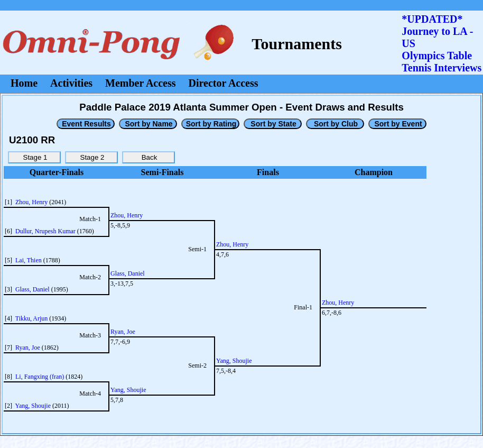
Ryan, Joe (28, 348)
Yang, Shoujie (33, 406)
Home (24, 83)
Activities (71, 83)
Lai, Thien (29, 260)
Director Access (224, 83)
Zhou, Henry (31, 202)
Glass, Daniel (32, 289)
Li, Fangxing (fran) (40, 377)
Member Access (140, 83)
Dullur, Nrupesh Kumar (45, 231)
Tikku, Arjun (32, 318)
